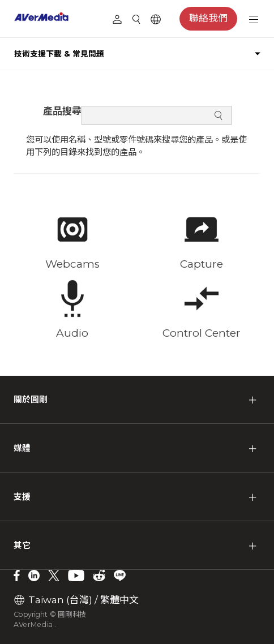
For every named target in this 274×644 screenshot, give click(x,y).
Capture (202, 264)
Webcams (72, 264)
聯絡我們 (208, 18)
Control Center (202, 333)
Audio (72, 333)
